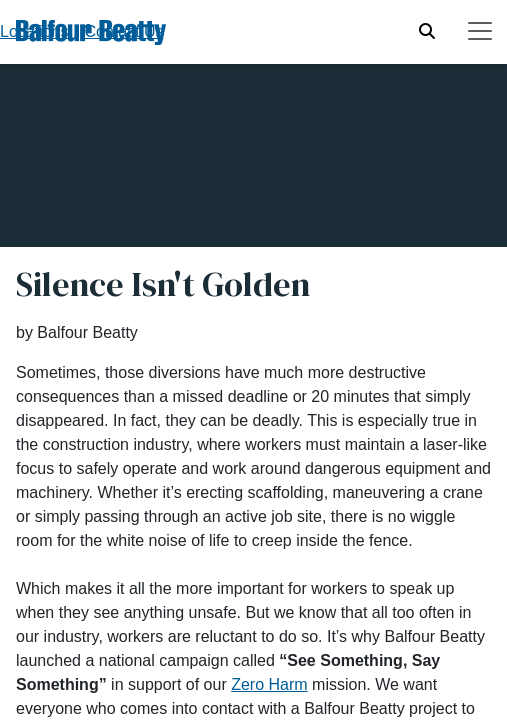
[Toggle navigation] (480, 31)
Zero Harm (269, 684)
